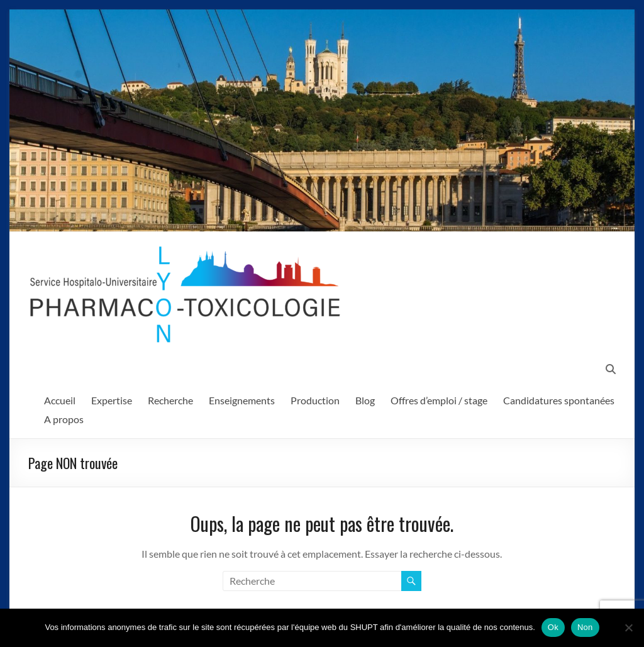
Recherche (170, 400)
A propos (64, 419)
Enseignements (242, 400)
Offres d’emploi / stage (439, 400)
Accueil (60, 400)
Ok (553, 627)
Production (315, 400)
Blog (365, 400)
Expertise (112, 400)
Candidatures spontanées (559, 400)
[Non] (628, 628)
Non (585, 627)
